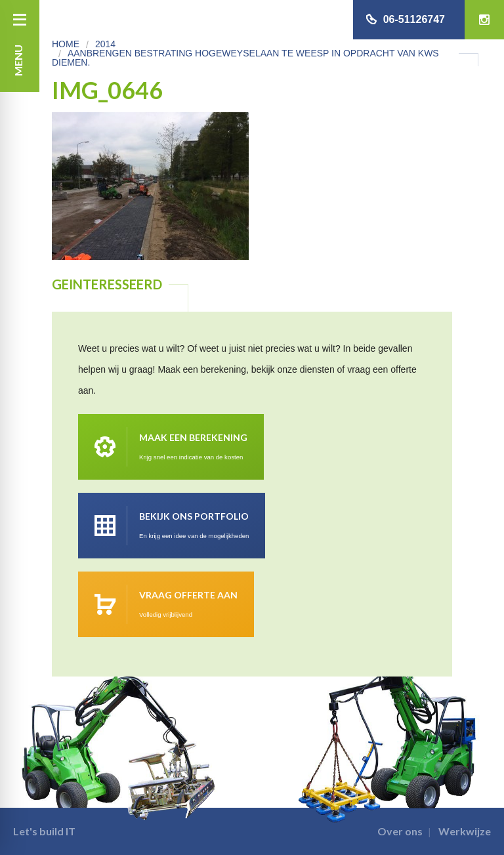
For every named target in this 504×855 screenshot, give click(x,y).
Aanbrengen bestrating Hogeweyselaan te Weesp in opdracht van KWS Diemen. (245, 58)
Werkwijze (465, 831)
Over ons (400, 831)
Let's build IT (44, 831)
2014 (105, 44)
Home (66, 44)
